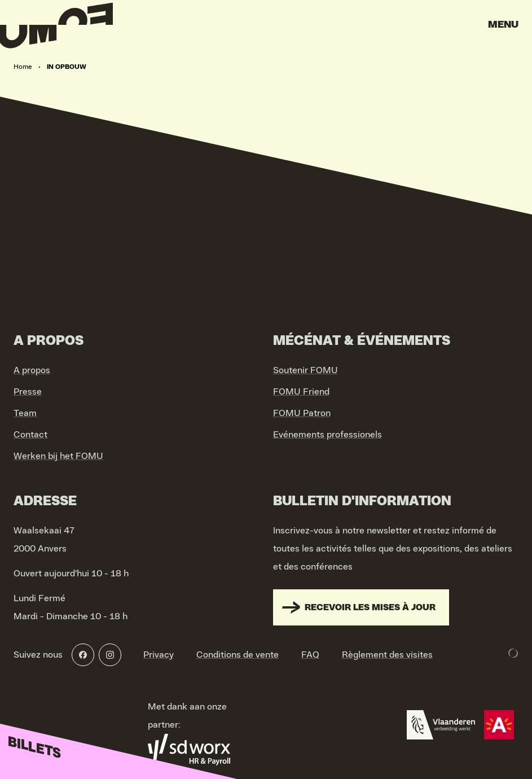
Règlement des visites (387, 655)
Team (25, 413)
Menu (503, 25)
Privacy (159, 655)
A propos (32, 370)
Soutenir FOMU (305, 370)
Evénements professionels (327, 435)
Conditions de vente (238, 655)
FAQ (310, 655)
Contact (30, 435)
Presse (28, 392)
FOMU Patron (302, 413)
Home (23, 67)
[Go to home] (56, 28)
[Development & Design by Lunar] (513, 653)
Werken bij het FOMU (58, 456)
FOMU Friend (301, 392)
